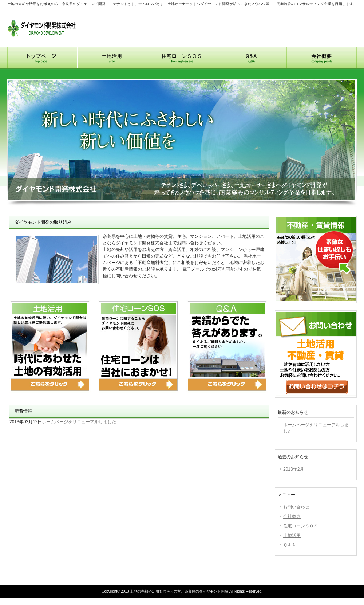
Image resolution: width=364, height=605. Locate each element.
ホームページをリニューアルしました (79, 422)
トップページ (42, 58)
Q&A (252, 58)
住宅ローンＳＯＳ (301, 526)
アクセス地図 (340, 17)
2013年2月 (294, 469)
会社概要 (322, 58)
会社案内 (292, 516)
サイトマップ (305, 17)
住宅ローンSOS (182, 58)
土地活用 (112, 58)
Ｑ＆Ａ (290, 545)
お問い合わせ (266, 17)
